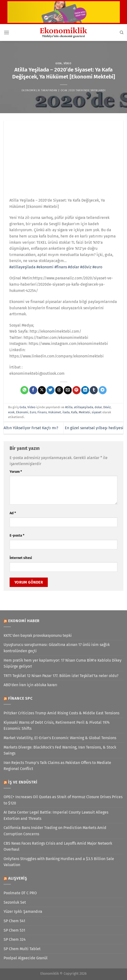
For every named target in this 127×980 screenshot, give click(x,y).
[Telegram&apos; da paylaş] (103, 390)
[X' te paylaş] (42, 390)
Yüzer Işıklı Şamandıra (23, 911)
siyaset (97, 412)
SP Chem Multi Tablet (22, 949)
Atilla (69, 407)
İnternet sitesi (21, 558)
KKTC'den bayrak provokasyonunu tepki (38, 635)
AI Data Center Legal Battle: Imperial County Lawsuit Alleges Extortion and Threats (56, 815)
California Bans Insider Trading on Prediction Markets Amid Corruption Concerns (55, 831)
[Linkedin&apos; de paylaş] (85, 390)
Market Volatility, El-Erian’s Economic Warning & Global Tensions (60, 738)
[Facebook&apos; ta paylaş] (33, 390)
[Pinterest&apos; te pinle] (76, 390)
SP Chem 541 (14, 921)
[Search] (122, 33)
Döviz (107, 407)
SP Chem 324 (15, 939)
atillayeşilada (84, 407)
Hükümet (55, 412)
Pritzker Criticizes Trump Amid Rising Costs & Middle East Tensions (61, 713)
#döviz (86, 267)
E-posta (17, 536)
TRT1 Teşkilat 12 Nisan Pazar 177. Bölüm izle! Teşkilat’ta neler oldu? (61, 676)
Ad (13, 513)
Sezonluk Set (15, 902)
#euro (97, 267)
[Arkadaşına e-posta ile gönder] (68, 390)
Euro (33, 412)
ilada (66, 412)
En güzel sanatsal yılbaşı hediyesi (94, 428)
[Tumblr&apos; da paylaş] (94, 390)
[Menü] (6, 32)
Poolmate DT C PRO (20, 893)
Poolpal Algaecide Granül (26, 958)
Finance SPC (20, 698)
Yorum (16, 472)
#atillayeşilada (22, 267)
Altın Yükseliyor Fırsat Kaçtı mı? (31, 428)
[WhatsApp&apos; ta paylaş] (24, 390)
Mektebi (85, 412)
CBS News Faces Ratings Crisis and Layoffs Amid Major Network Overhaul (58, 846)
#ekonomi (45, 267)
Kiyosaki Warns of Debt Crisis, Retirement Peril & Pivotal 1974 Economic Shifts (57, 726)
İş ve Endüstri (23, 782)
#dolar (74, 267)
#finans (61, 267)
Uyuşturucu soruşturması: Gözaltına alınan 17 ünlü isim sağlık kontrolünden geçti (57, 648)
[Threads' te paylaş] (59, 390)
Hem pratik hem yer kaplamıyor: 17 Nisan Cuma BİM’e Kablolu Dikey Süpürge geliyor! (63, 663)
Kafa (74, 412)
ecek (11, 412)
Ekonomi (22, 412)
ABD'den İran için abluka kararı (30, 685)
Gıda (59, 63)
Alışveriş (18, 878)
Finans (42, 412)
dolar (98, 407)
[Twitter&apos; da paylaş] (51, 390)
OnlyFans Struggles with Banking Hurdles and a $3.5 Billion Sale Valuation (59, 862)
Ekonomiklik (31, 90)
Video (68, 63)
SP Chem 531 (14, 930)
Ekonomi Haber (24, 621)
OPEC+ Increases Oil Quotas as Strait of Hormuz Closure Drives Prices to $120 (63, 800)
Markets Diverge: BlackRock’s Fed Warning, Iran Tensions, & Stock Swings (60, 750)
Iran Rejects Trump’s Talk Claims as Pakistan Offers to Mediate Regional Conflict (57, 766)
